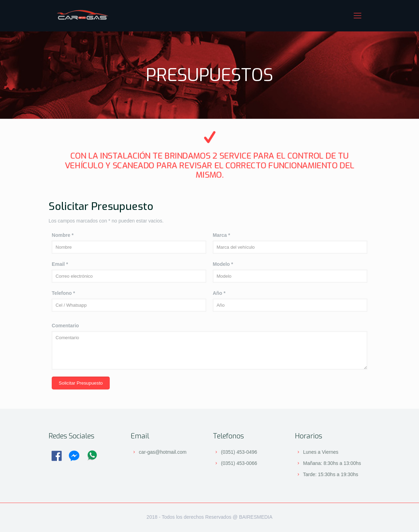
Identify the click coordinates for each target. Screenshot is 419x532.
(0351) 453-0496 (239, 452)
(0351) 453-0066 (239, 463)
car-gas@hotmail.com (162, 452)
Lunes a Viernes (321, 452)
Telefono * (63, 293)
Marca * (222, 235)
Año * (219, 293)
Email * (60, 264)
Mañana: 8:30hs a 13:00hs (332, 463)
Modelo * (223, 264)
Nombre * (63, 235)
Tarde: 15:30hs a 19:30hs (331, 474)
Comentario (65, 326)
